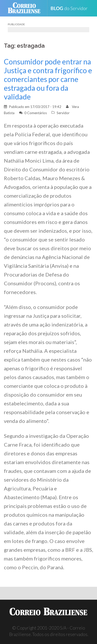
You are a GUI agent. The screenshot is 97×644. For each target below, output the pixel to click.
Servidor (63, 113)
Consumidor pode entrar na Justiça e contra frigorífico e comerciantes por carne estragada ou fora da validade (48, 79)
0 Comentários (36, 113)
